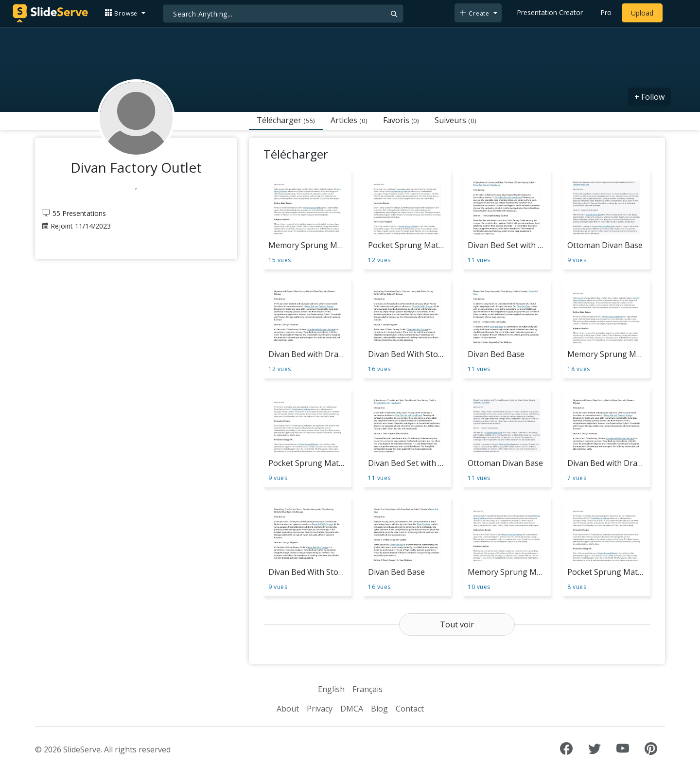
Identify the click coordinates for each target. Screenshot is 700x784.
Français (367, 689)
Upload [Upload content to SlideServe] (642, 13)
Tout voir (457, 624)
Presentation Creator (550, 12)
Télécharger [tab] (286, 120)
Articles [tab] (349, 120)
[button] (125, 13)
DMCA (352, 709)
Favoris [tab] (401, 120)
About (288, 709)
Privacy (320, 709)
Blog (379, 709)
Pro (606, 12)
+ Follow (649, 97)
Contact (410, 709)
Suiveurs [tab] (455, 120)
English (331, 689)
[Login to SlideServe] (676, 13)
